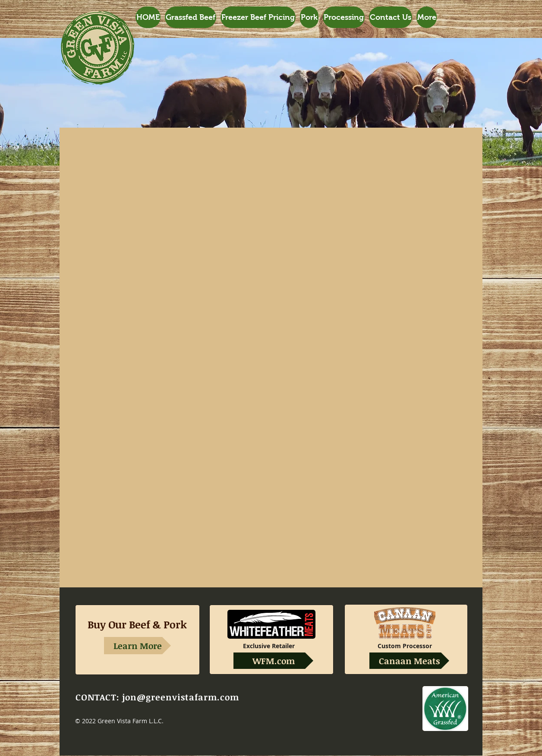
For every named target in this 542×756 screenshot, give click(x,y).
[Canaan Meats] (409, 661)
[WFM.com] (273, 661)
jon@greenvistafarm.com (181, 697)
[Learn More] (137, 646)
